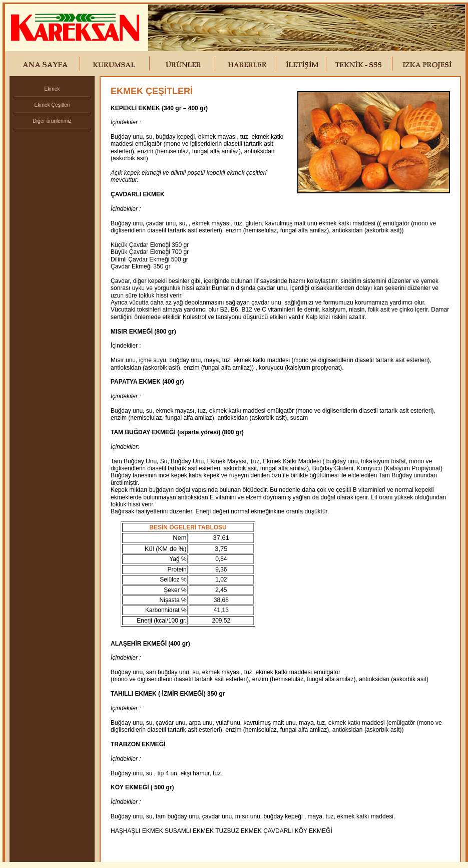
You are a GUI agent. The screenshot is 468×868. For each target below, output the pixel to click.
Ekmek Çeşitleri (52, 105)
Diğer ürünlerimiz (52, 121)
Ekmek (52, 89)
